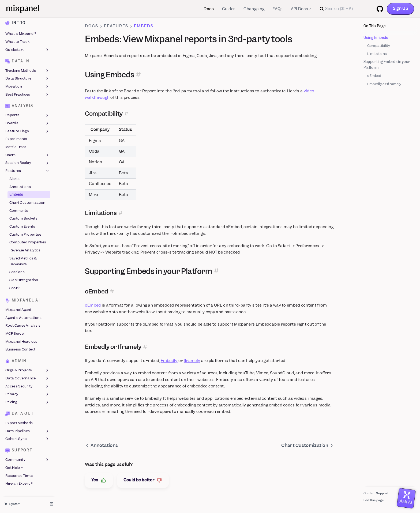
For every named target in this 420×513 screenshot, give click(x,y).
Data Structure (27, 79)
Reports (27, 115)
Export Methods (19, 423)
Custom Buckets (23, 219)
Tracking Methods (27, 71)
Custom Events (22, 226)
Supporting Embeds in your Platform (387, 65)
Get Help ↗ (14, 468)
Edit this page (374, 500)
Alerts (15, 179)
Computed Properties (28, 242)
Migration (27, 86)
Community (27, 460)
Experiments (16, 139)
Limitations (377, 54)
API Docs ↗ (301, 9)
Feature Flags (27, 131)
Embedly (169, 361)
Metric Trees (16, 147)
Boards (27, 123)
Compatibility (379, 46)
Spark (15, 288)
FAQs (277, 9)
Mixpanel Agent (18, 310)
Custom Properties (26, 234)
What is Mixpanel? (21, 34)
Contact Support (376, 493)
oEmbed (374, 76)
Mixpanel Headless (21, 342)
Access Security (27, 386)
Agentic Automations (23, 318)
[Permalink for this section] (138, 75)
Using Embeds (376, 38)
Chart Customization (27, 203)
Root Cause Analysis (23, 326)
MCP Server (15, 333)
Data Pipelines (27, 431)
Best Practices (27, 95)
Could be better (143, 480)
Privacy (27, 394)
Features (27, 171)
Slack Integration (24, 280)
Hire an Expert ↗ (19, 484)
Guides (229, 9)
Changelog (254, 9)
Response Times (19, 476)
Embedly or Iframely (384, 84)
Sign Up (400, 9)
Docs (209, 9)
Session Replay (27, 163)
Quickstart (27, 50)
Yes (99, 480)
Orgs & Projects (27, 371)
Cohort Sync (27, 439)
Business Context (20, 350)
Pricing (27, 402)
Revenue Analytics (25, 250)
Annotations (20, 187)
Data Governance (27, 378)
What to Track (17, 42)
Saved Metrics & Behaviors (23, 261)
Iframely (192, 361)
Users (27, 155)
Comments (19, 211)
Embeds (16, 195)
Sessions (17, 272)
